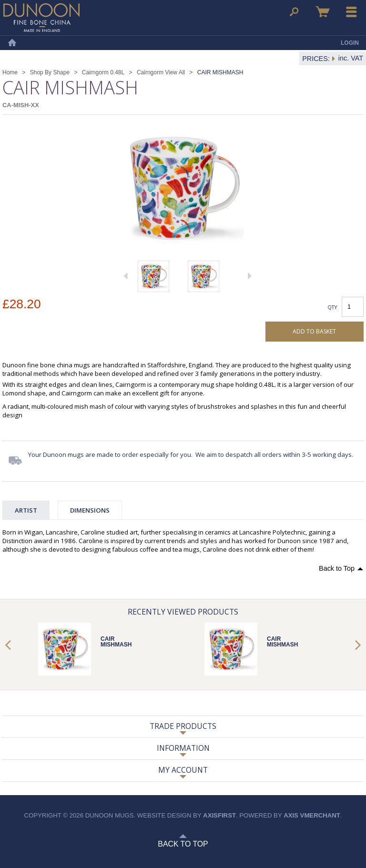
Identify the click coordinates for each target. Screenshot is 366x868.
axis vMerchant (312, 815)
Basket (323, 12)
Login (350, 43)
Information (183, 748)
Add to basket (314, 331)
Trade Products (183, 726)
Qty (332, 307)
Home (12, 43)
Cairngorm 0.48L (103, 72)
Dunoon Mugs (41, 18)
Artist (26, 510)
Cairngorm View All (161, 72)
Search (294, 12)
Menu (352, 12)
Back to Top (337, 568)
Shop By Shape (50, 72)
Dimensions (90, 510)
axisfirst (219, 815)
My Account (183, 770)
